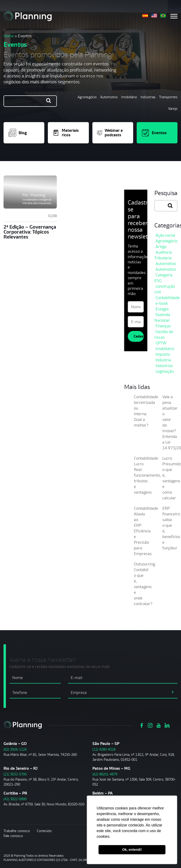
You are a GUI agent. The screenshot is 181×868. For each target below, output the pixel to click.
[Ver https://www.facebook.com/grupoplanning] (142, 725)
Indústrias (148, 97)
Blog (18, 133)
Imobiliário (129, 97)
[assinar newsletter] (173, 692)
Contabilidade (168, 298)
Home (9, 36)
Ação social (165, 235)
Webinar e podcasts (110, 133)
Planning (38, 195)
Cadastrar (139, 336)
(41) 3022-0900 (15, 799)
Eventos (154, 133)
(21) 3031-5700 (15, 774)
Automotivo (109, 97)
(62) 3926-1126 (15, 749)
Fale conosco (13, 836)
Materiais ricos (66, 133)
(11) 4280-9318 (104, 749)
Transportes (168, 97)
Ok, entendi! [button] (132, 850)
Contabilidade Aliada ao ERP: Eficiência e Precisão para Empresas (146, 531)
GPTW (161, 343)
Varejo (173, 109)
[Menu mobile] (174, 16)
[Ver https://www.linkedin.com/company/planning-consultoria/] (167, 725)
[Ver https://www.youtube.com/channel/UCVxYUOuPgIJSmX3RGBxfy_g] (159, 725)
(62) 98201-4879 (105, 774)
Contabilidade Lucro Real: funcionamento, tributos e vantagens (147, 475)
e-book (162, 303)
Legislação (165, 371)
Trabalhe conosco (17, 831)
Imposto (163, 354)
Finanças (163, 326)
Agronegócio (87, 97)
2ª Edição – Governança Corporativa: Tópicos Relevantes (30, 232)
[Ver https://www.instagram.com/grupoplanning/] (150, 725)
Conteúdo (44, 831)
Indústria (163, 360)
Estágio (162, 309)
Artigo (161, 247)
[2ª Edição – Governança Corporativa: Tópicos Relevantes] (30, 192)
